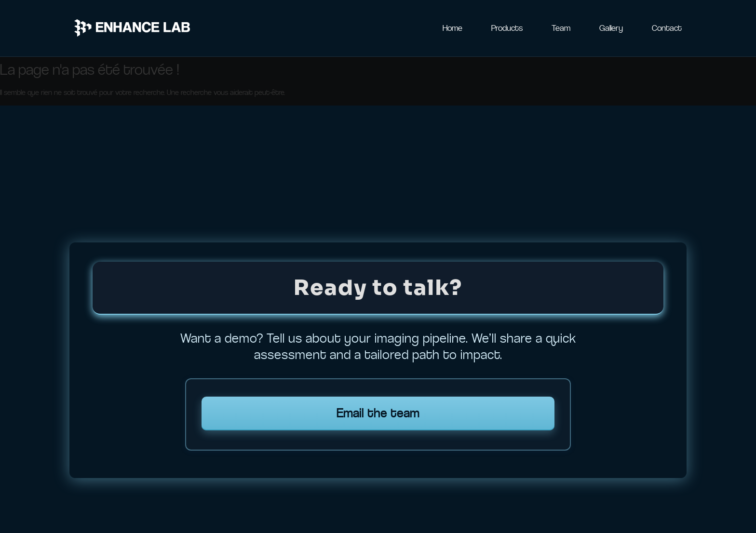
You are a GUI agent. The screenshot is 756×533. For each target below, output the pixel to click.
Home (452, 28)
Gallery (611, 28)
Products (507, 28)
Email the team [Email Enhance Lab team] (378, 413)
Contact (667, 28)
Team (561, 28)
